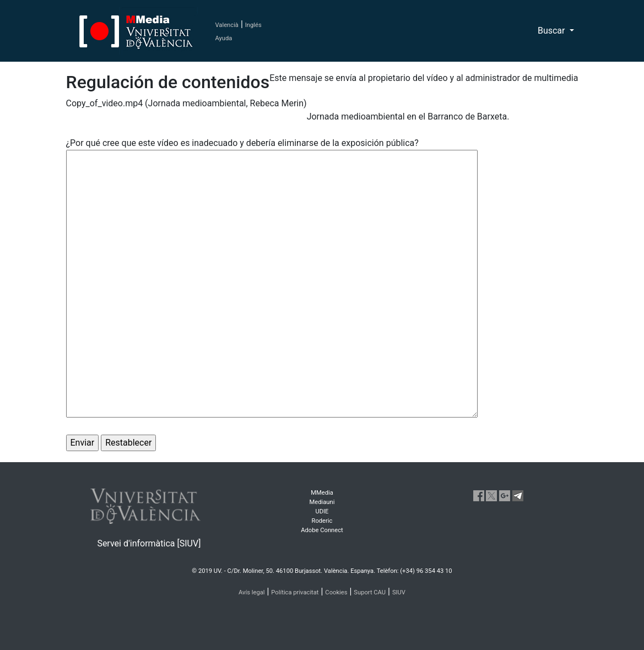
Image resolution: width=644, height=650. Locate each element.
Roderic (322, 521)
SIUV (399, 592)
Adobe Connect (322, 530)
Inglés (253, 25)
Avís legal (252, 592)
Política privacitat (295, 592)
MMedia (322, 493)
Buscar (553, 31)
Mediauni (322, 502)
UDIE (322, 511)
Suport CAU (370, 592)
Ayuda (224, 38)
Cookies (336, 592)
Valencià (227, 25)
